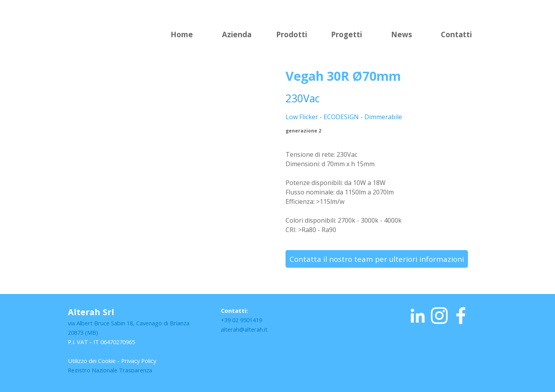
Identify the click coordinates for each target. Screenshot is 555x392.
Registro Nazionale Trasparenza (110, 370)
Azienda (237, 34)
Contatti (456, 34)
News (402, 34)
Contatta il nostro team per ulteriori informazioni (377, 259)
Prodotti (292, 34)
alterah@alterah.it (244, 329)
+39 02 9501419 (241, 320)
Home (182, 34)
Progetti (347, 34)
